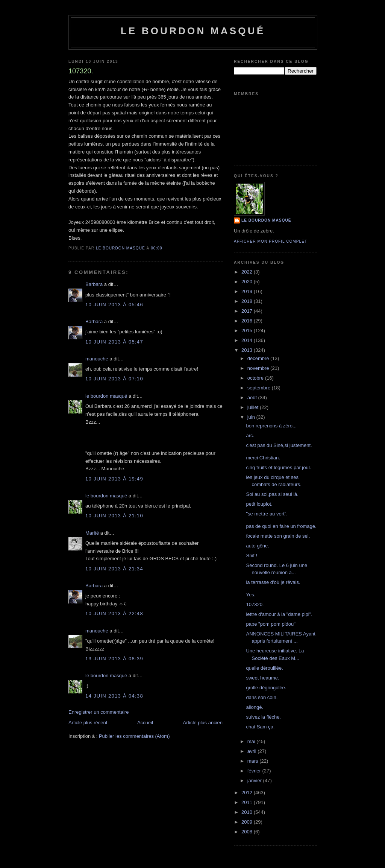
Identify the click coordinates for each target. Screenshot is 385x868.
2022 (248, 272)
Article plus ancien (203, 723)
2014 (248, 340)
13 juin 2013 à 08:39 (114, 659)
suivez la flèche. (263, 717)
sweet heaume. (262, 678)
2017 (248, 311)
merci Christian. (263, 458)
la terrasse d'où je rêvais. (273, 582)
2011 (248, 802)
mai (252, 741)
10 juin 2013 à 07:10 (114, 379)
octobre (256, 378)
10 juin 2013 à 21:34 (114, 569)
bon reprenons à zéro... (271, 426)
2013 (248, 350)
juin (252, 417)
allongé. (255, 707)
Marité (92, 533)
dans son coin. (262, 697)
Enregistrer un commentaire (99, 712)
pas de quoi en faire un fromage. (281, 526)
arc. (250, 436)
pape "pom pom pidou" (271, 624)
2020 (248, 282)
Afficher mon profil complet (271, 241)
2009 (248, 822)
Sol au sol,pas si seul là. (272, 494)
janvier (255, 781)
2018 (248, 301)
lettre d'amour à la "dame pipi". (279, 614)
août (253, 398)
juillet (254, 407)
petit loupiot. (259, 504)
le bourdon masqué (193, 31)
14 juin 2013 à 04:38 (114, 696)
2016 (248, 321)
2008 (248, 832)
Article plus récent (88, 723)
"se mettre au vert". (267, 514)
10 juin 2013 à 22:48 (114, 613)
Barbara (94, 284)
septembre (260, 388)
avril (252, 751)
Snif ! (252, 556)
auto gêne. (257, 546)
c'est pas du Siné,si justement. (279, 445)
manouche (97, 359)
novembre (259, 368)
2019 (248, 291)
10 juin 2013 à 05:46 (114, 305)
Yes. (251, 595)
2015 (248, 331)
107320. (255, 604)
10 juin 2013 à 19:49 (114, 479)
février (255, 771)
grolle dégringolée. (266, 688)
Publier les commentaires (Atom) (134, 736)
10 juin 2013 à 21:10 (114, 516)
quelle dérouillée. (264, 668)
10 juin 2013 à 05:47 (114, 342)
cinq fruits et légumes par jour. (278, 467)
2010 (248, 812)
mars (254, 761)
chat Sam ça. (260, 727)
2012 (248, 793)
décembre (259, 358)
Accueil (145, 723)
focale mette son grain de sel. (278, 536)
